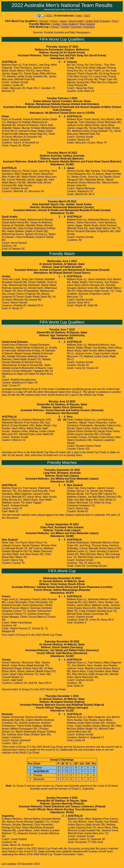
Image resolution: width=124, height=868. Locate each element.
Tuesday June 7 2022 (62, 330)
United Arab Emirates (98, 21)
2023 (87, 16)
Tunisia (65, 27)
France (55, 27)
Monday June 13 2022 (62, 401)
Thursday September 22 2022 (62, 470)
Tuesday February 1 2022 (62, 98)
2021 (49, 16)
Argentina (89, 27)
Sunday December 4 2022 (62, 798)
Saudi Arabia (76, 21)
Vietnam (44, 21)
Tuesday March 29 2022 (62, 201)
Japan (63, 21)
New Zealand (70, 24)
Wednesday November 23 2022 (62, 578)
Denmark (76, 27)
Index (79, 16)
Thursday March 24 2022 (62, 153)
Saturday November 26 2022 (62, 641)
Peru (115, 21)
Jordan (56, 24)
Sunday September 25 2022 (62, 524)
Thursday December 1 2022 (62, 696)
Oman (54, 21)
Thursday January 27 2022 (62, 47)
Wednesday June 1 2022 (62, 261)
